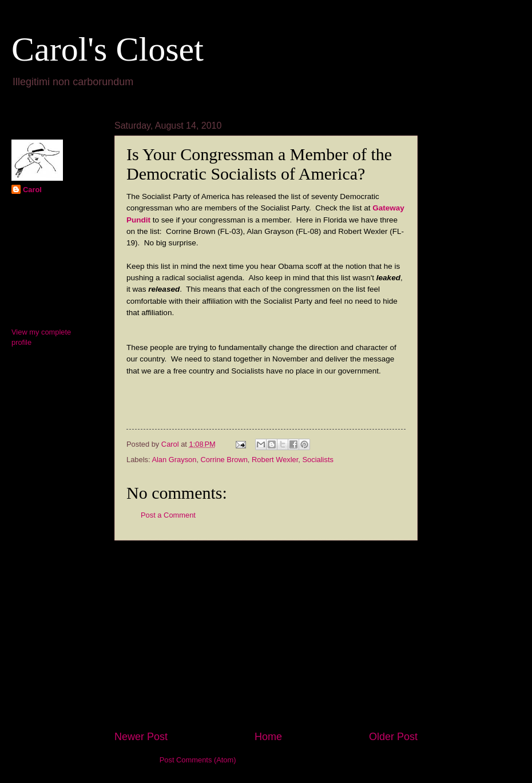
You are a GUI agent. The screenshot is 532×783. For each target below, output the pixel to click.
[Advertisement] (266, 635)
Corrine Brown (224, 460)
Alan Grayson (174, 460)
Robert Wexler (275, 460)
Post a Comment (168, 515)
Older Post (393, 737)
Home (268, 737)
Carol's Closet (108, 49)
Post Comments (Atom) (198, 760)
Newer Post (141, 737)
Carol (32, 190)
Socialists (318, 460)
